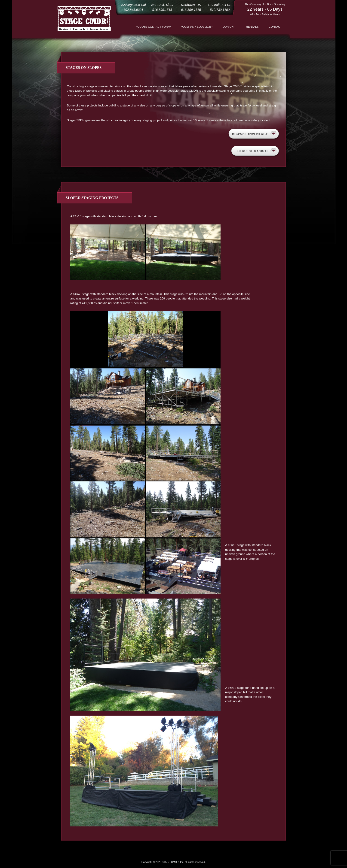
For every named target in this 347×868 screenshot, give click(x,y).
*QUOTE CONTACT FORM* (154, 27)
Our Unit (229, 27)
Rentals (252, 27)
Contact (275, 27)
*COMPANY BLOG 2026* (197, 27)
